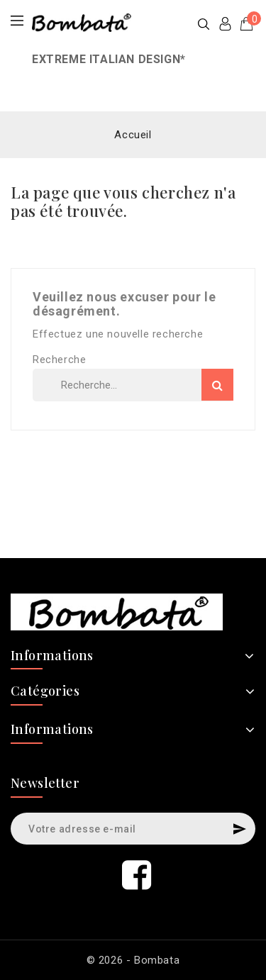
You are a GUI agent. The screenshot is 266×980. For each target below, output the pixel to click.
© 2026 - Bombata (133, 960)
